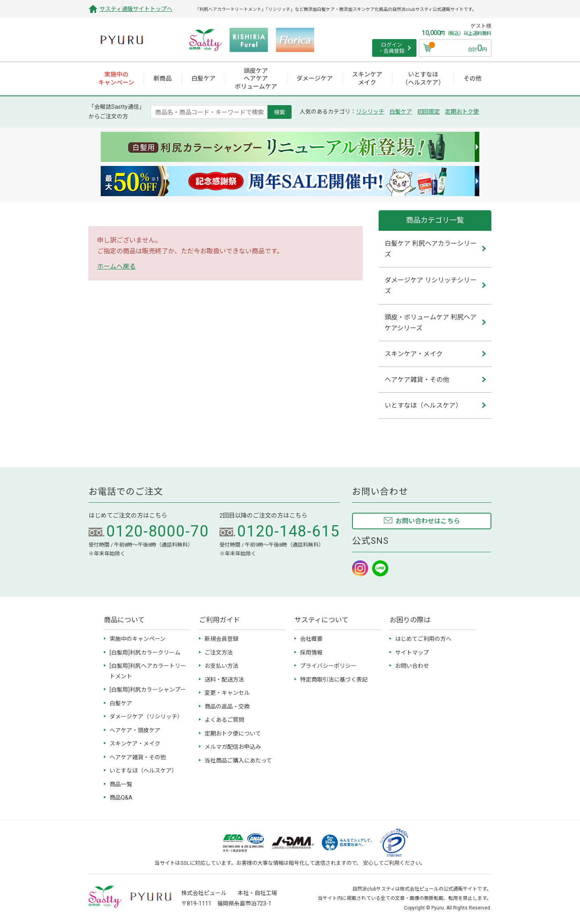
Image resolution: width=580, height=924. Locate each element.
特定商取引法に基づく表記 (334, 680)
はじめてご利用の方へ (423, 639)
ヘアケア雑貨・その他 (138, 757)
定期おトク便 (462, 112)
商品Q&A (121, 798)
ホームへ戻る (116, 266)
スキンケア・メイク (135, 744)
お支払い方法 (222, 666)
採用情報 (311, 653)
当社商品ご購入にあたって (238, 760)
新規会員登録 (222, 639)
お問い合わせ (412, 666)
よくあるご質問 (224, 720)
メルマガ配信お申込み (233, 747)
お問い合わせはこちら (428, 521)
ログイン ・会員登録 (391, 48)
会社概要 (311, 639)
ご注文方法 (219, 653)
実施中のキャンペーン (138, 639)
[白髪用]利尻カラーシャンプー (148, 690)
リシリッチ (370, 112)
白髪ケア (401, 112)
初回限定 (429, 112)
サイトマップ (412, 653)
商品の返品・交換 (227, 706)
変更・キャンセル (227, 693)
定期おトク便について (233, 733)
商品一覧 (121, 784)
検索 (280, 112)
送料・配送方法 (224, 680)
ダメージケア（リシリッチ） (146, 717)
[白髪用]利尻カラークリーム (145, 653)
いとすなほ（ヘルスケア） (143, 771)
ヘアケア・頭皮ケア (135, 730)
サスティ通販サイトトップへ (136, 9)
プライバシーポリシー (328, 666)
